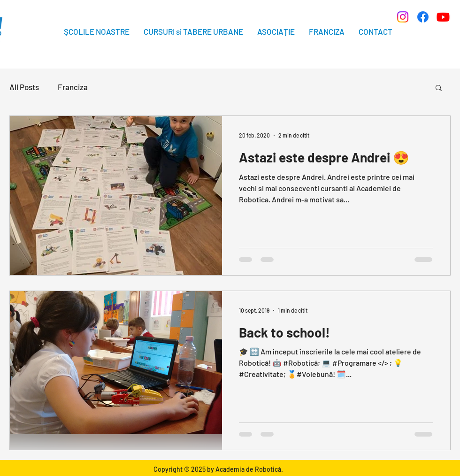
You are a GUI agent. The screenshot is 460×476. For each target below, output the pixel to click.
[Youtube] (443, 17)
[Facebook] (423, 17)
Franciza (73, 87)
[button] (439, 88)
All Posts (24, 87)
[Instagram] (403, 17)
